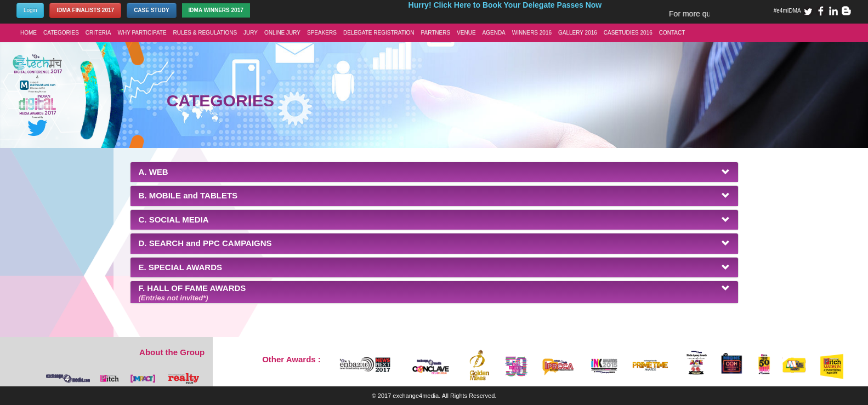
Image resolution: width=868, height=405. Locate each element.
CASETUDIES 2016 (628, 33)
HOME (29, 33)
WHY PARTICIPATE (142, 33)
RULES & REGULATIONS (205, 33)
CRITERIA (98, 33)
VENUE (466, 33)
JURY (251, 33)
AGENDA (494, 33)
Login (30, 10)
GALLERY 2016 (578, 33)
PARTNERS (436, 33)
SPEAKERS (322, 33)
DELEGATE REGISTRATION (379, 33)
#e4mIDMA (787, 11)
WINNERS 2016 (532, 33)
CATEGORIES (61, 33)
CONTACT (672, 33)
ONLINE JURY (282, 33)
